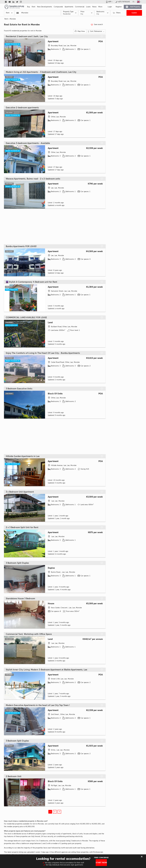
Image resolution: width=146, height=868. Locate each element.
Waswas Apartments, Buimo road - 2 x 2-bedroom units (33, 179)
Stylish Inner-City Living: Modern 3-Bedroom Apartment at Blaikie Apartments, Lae (46, 670)
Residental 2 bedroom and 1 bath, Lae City (27, 36)
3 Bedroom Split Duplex (17, 563)
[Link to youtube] (10, 2)
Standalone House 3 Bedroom (20, 599)
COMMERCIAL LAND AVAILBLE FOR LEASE (26, 318)
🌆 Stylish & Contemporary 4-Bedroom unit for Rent (31, 282)
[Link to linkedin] (13, 2)
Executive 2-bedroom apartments (22, 108)
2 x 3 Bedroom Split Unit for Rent (22, 527)
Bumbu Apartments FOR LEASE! (21, 246)
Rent (6, 19)
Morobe (13, 19)
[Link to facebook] (6, 2)
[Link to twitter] (17, 2)
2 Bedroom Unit (14, 776)
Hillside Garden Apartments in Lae (23, 456)
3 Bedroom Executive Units (19, 389)
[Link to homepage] (14, 7)
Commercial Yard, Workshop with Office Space (29, 634)
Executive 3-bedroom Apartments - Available (28, 143)
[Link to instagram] (21, 2)
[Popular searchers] (18, 13)
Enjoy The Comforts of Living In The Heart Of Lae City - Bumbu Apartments (43, 353)
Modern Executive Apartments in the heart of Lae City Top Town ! (38, 705)
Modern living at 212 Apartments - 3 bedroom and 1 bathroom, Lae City (41, 72)
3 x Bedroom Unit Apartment (20, 492)
